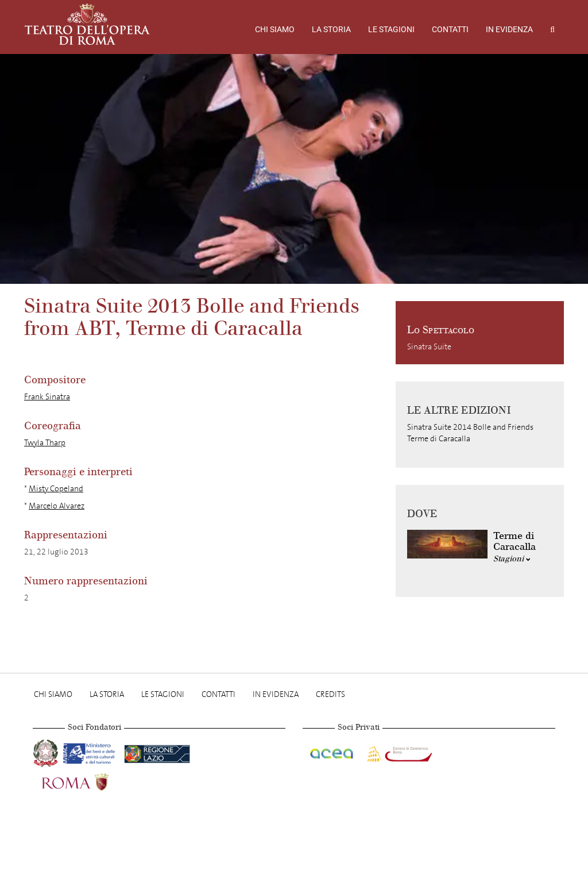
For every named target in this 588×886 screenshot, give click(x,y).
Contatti (450, 29)
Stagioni (512, 559)
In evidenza (509, 29)
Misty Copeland (56, 489)
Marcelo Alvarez (57, 506)
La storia (331, 29)
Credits (330, 694)
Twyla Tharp (45, 443)
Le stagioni (391, 29)
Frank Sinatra (47, 397)
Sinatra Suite (429, 347)
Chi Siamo (275, 29)
